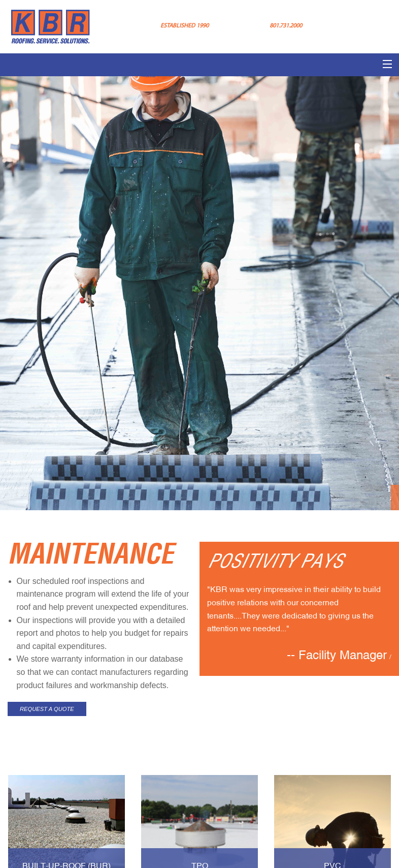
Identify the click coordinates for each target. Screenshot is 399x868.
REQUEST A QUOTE (47, 709)
